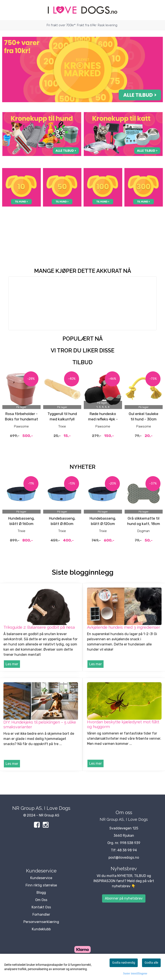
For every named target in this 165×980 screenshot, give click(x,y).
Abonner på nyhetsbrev (124, 898)
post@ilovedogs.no (124, 857)
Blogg (41, 893)
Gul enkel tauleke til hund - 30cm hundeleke (144, 419)
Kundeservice (41, 878)
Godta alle (151, 963)
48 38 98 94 (127, 850)
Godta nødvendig (124, 963)
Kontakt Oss (41, 907)
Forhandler (41, 914)
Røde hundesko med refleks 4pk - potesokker (103, 419)
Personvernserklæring (41, 922)
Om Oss (41, 900)
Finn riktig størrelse (41, 885)
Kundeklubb (41, 929)
